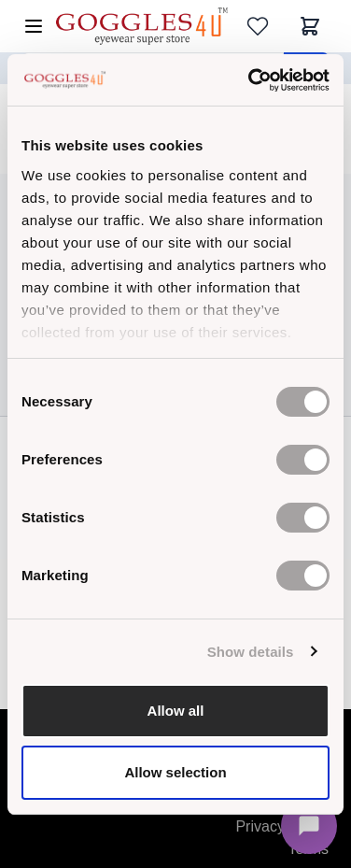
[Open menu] (34, 26)
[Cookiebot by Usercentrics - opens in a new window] (250, 80)
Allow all (176, 711)
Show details (251, 652)
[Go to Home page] (142, 26)
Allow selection (175, 772)
